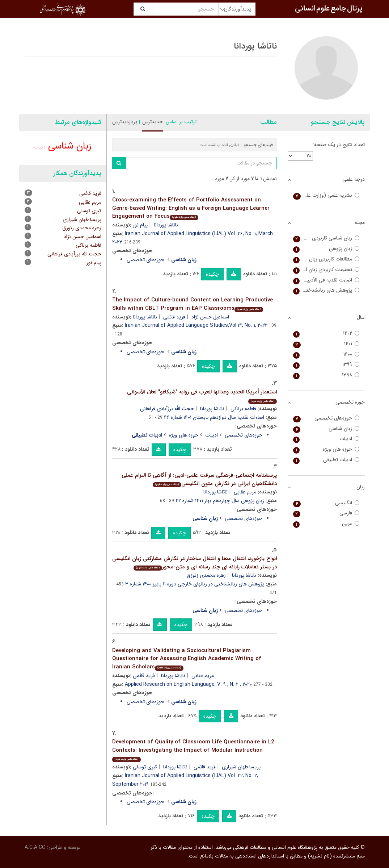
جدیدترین (153, 122)
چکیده (212, 274)
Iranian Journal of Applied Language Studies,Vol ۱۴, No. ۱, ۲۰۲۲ (196, 325)
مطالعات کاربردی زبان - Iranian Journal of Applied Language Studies (326, 259)
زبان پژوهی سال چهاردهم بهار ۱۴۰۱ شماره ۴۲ (220, 501)
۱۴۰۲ (326, 333)
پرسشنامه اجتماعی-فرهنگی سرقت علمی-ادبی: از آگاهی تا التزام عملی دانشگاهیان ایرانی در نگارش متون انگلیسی (199, 479)
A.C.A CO (35, 847)
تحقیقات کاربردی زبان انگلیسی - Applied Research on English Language (326, 270)
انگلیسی (326, 503)
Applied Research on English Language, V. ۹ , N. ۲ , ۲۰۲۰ (188, 684)
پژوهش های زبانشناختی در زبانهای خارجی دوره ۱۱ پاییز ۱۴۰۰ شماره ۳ (195, 584)
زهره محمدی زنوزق (206, 575)
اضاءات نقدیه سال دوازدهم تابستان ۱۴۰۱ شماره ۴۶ (214, 417)
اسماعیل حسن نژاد (210, 317)
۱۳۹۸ (326, 375)
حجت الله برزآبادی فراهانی (167, 409)
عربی (326, 524)
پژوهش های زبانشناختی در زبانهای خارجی (326, 290)
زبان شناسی (70, 146)
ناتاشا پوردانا (166, 225)
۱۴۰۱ (326, 344)
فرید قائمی (174, 317)
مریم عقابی (245, 492)
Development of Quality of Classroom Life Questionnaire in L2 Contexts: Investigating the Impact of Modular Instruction (193, 750)
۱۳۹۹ (326, 365)
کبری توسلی (145, 767)
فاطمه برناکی (243, 409)
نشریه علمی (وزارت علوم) (326, 195)
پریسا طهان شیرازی (241, 767)
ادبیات (212, 435)
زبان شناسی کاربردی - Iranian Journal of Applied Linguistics (326, 238)
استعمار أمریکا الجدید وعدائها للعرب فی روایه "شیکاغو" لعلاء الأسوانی (202, 396)
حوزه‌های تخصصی (145, 260)
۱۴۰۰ (326, 354)
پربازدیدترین (125, 122)
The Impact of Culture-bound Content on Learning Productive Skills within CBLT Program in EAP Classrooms (193, 304)
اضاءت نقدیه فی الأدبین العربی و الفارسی (326, 280)
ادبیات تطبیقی (326, 460)
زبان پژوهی (326, 249)
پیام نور (140, 225)
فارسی (326, 513)
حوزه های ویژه (184, 435)
